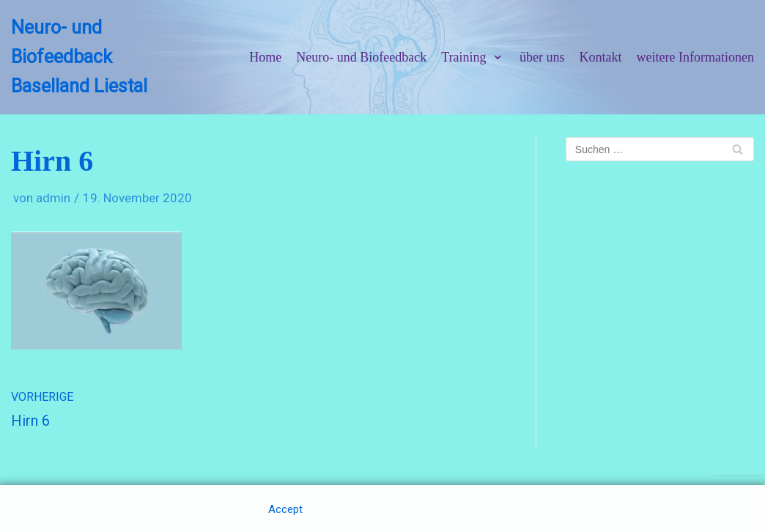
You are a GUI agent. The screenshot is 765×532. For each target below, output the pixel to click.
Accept (285, 509)
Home (265, 57)
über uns (542, 57)
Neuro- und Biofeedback (361, 57)
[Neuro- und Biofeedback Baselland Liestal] (96, 57)
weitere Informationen (695, 57)
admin (53, 198)
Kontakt (601, 57)
